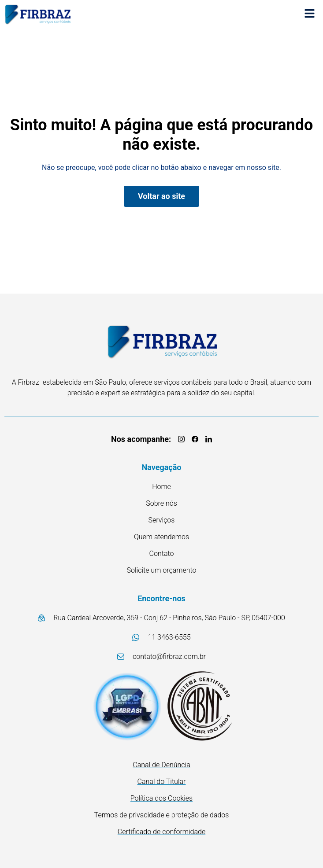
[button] (310, 15)
